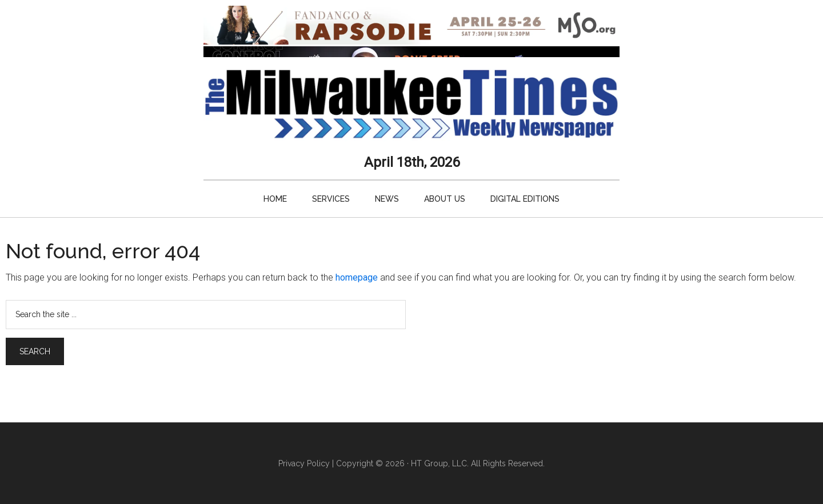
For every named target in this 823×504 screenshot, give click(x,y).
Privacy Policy (304, 463)
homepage (357, 277)
